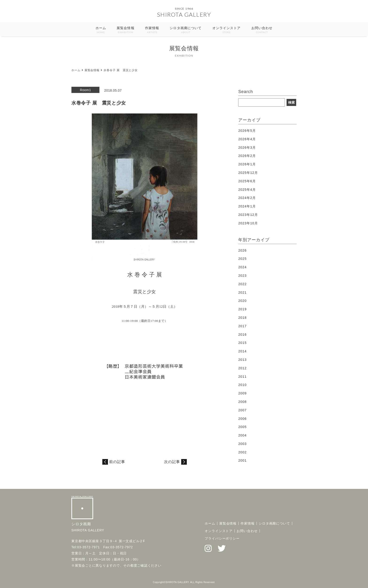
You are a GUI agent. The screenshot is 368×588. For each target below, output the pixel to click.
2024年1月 (247, 206)
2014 (242, 351)
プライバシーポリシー (222, 538)
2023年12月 (248, 215)
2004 (242, 435)
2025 (242, 259)
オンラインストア (227, 30)
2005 (242, 427)
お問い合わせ (262, 30)
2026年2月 (247, 156)
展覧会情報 (126, 30)
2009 (242, 393)
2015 (242, 343)
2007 (242, 410)
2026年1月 (247, 164)
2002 (242, 452)
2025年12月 (248, 173)
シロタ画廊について (186, 30)
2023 (242, 276)
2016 (242, 335)
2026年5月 (247, 131)
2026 (242, 250)
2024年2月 (247, 198)
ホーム (101, 30)
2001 (242, 460)
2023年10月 (248, 223)
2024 (242, 267)
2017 (242, 326)
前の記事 (117, 462)
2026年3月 (247, 148)
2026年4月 (247, 139)
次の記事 (172, 462)
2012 (242, 368)
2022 (242, 284)
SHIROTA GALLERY (184, 14)
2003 (242, 444)
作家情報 (152, 30)
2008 (242, 402)
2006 (242, 419)
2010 (242, 385)
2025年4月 (247, 190)
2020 (242, 301)
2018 (242, 318)
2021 (242, 292)
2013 (242, 360)
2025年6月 (247, 181)
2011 (242, 377)
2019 (242, 309)
